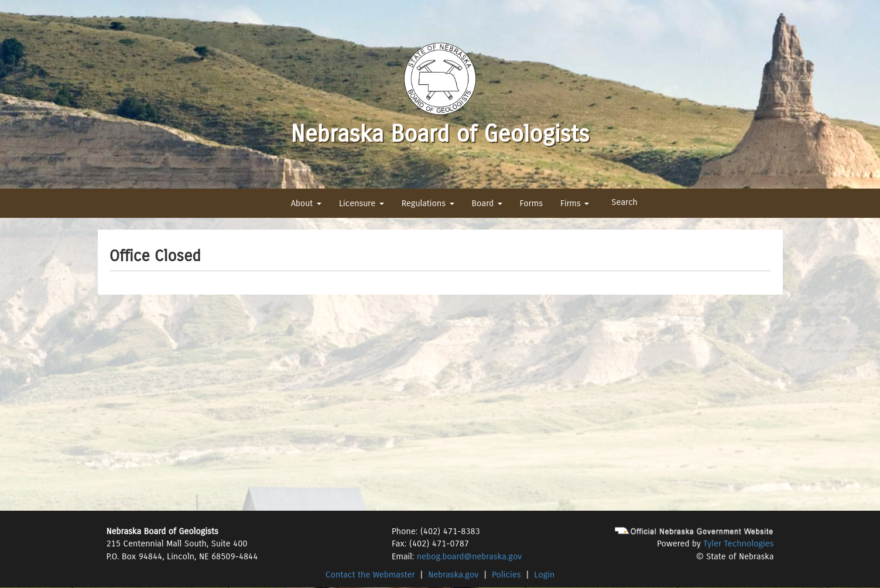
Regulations (428, 203)
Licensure (362, 203)
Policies (506, 575)
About (306, 203)
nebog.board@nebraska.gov (469, 556)
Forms (531, 203)
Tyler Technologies (738, 543)
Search (624, 202)
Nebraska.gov (453, 575)
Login (544, 575)
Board (487, 203)
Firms (575, 203)
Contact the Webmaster (370, 575)
